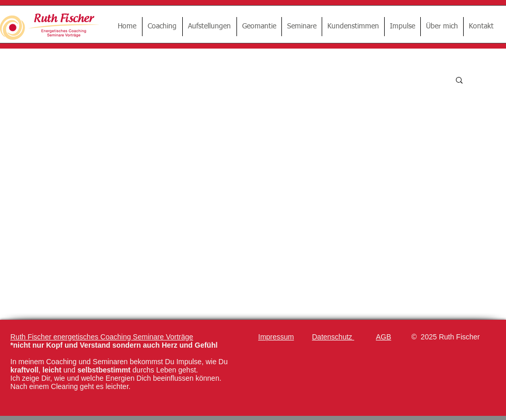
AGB (384, 337)
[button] (459, 81)
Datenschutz (333, 337)
